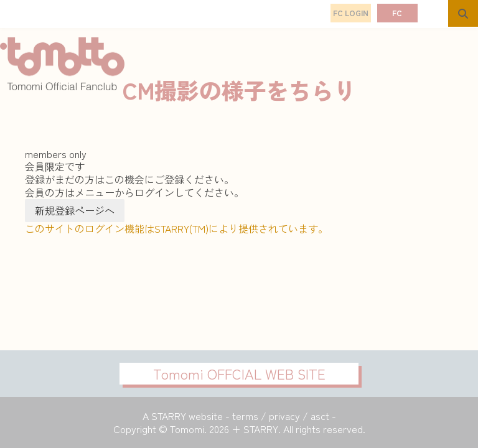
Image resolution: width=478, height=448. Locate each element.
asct (320, 416)
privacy (284, 416)
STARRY (169, 416)
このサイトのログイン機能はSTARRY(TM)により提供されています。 (176, 228)
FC (397, 13)
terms (245, 416)
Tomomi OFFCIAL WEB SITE (239, 373)
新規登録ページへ (75, 210)
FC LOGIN (351, 13)
